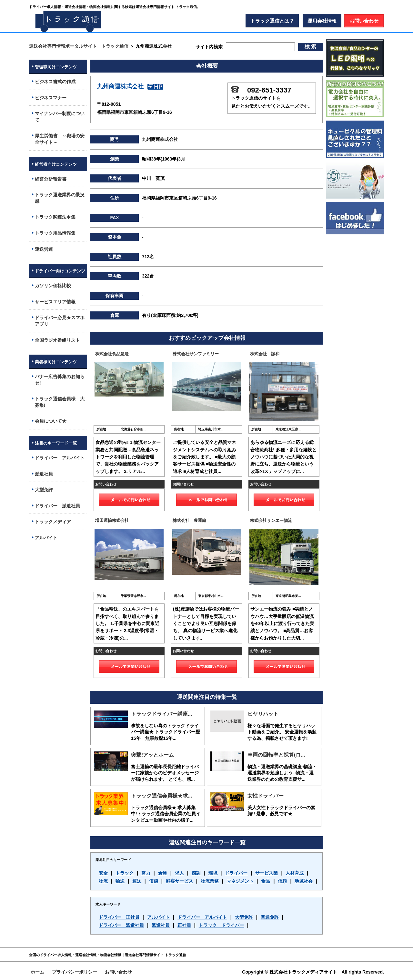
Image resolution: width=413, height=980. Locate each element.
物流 (103, 881)
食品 (266, 881)
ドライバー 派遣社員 (121, 925)
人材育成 (295, 873)
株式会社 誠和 (265, 354)
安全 (103, 873)
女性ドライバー (266, 796)
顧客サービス (179, 881)
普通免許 (270, 917)
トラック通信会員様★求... (161, 796)
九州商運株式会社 (130, 86)
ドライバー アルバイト (202, 917)
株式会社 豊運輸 (189, 520)
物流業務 (210, 881)
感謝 (196, 873)
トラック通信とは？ (272, 21)
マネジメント (240, 881)
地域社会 (304, 881)
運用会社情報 (322, 21)
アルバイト (158, 917)
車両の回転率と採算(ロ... (276, 755)
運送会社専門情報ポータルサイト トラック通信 (79, 46)
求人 (179, 873)
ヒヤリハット (263, 714)
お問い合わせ (364, 21)
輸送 (120, 881)
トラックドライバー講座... (161, 714)
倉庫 (163, 873)
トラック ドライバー (221, 925)
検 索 (310, 47)
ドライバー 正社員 (119, 917)
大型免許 (244, 917)
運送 (137, 881)
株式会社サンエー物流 (271, 520)
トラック (125, 873)
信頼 (282, 881)
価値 (154, 881)
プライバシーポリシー (75, 972)
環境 (213, 873)
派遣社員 (161, 925)
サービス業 (267, 873)
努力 (146, 873)
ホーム (37, 972)
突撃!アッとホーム (152, 755)
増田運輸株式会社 (112, 520)
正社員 (184, 925)
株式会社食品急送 (112, 354)
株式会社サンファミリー (196, 354)
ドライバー (236, 873)
